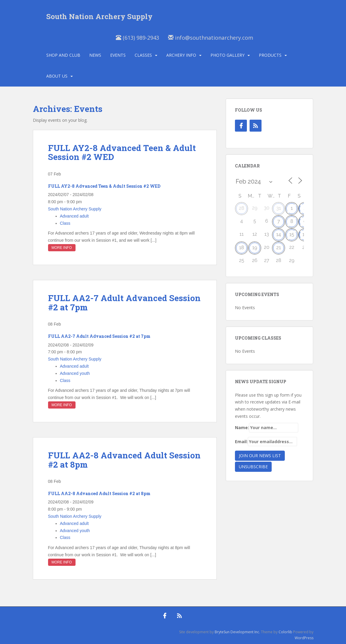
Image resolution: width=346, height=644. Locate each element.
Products (270, 55)
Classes (143, 55)
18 (242, 248)
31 (278, 208)
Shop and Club (63, 55)
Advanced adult (74, 216)
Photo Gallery (227, 55)
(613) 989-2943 (137, 38)
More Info (62, 248)
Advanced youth (75, 373)
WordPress (304, 638)
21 (279, 248)
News (95, 55)
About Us (57, 76)
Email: (266, 442)
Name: (267, 428)
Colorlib (285, 632)
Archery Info (181, 55)
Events (118, 55)
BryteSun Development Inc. (237, 632)
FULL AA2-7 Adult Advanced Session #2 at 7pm (124, 303)
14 (279, 234)
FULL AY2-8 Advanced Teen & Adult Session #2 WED (122, 152)
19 (255, 248)
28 (242, 208)
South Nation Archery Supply (99, 16)
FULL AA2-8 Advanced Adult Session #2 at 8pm (124, 460)
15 (292, 234)
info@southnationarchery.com (211, 38)
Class (65, 223)
